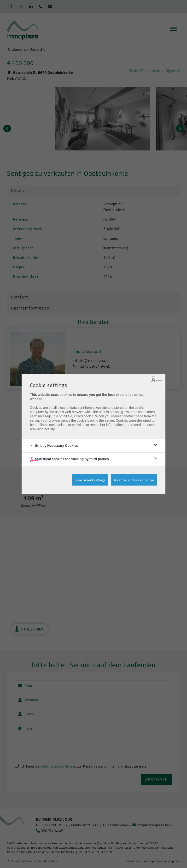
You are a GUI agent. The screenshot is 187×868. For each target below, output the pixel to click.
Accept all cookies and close (134, 480)
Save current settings (90, 480)
